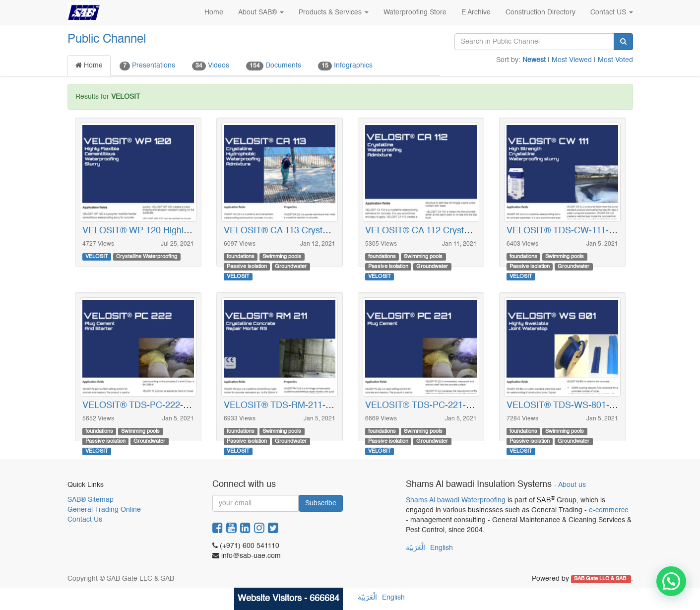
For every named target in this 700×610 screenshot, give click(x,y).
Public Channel (107, 40)
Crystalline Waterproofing (147, 257)
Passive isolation (247, 267)
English (442, 548)
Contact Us (85, 520)
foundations (241, 257)
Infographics (345, 66)
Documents (274, 66)
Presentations (147, 66)
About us (572, 485)
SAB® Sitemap (91, 500)
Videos (211, 66)
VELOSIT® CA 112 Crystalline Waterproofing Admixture (475, 231)
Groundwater (291, 267)
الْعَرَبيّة (415, 548)
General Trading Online (104, 510)
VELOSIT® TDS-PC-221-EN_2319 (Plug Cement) (464, 406)
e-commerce (609, 510)
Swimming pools (282, 257)
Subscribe (321, 503)
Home (89, 65)
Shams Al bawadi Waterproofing (456, 500)
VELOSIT (97, 257)
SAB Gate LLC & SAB (601, 579)
